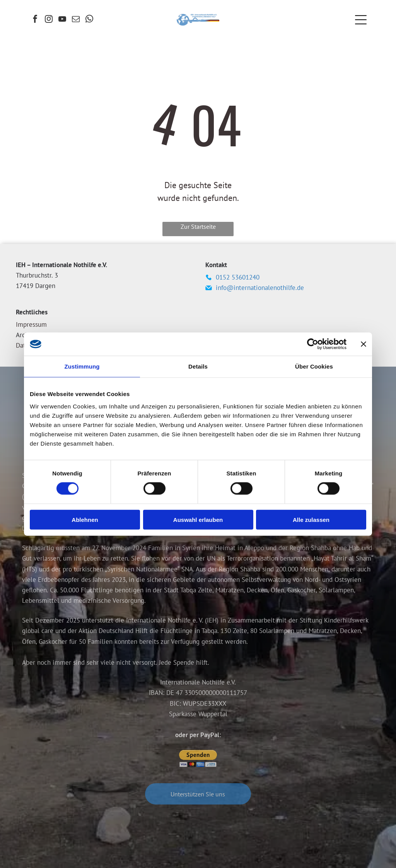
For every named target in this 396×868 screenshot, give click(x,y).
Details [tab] (198, 366)
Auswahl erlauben (198, 519)
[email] (76, 20)
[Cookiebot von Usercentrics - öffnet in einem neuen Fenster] (313, 344)
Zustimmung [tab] (82, 366)
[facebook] (35, 20)
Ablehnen (85, 519)
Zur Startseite (198, 226)
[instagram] (49, 20)
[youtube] (62, 20)
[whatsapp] (89, 20)
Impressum (31, 324)
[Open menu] (361, 20)
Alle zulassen (311, 519)
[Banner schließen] (364, 344)
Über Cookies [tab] (314, 366)
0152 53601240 (238, 277)
